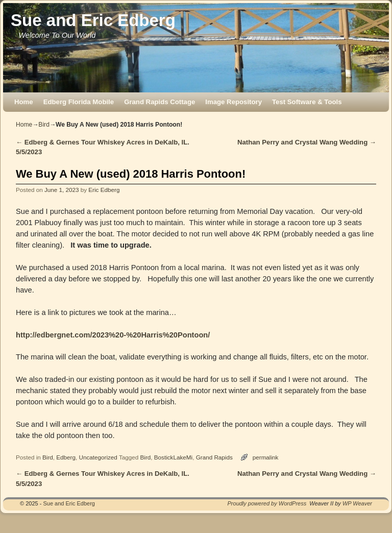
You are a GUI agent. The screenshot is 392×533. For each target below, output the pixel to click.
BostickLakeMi (173, 457)
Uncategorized (98, 457)
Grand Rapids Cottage (160, 102)
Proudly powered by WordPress (267, 503)
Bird (44, 125)
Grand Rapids (214, 457)
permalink (266, 457)
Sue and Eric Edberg (93, 20)
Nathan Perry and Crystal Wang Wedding (307, 142)
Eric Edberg (104, 190)
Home (24, 102)
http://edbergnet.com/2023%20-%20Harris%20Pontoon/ (113, 335)
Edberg (66, 457)
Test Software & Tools (307, 102)
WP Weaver (357, 503)
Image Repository (234, 102)
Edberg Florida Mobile (79, 102)
